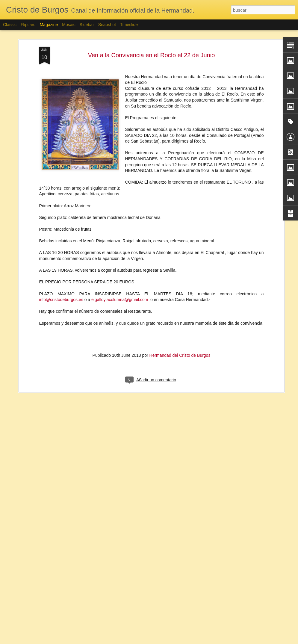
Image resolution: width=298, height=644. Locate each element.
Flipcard (28, 25)
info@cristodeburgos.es (61, 266)
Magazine (49, 25)
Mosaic (69, 25)
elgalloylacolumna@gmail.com (120, 266)
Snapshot (107, 25)
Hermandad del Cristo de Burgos (180, 322)
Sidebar (87, 25)
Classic (10, 25)
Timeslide (129, 25)
